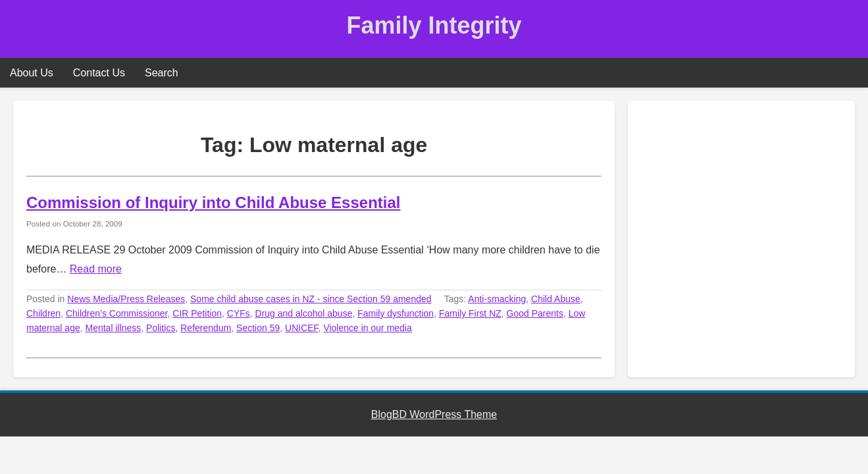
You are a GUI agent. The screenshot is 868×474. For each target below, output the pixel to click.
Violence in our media (367, 328)
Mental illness (114, 328)
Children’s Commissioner (117, 313)
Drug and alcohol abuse (304, 313)
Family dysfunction (396, 313)
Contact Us (99, 73)
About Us (32, 73)
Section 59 (258, 328)
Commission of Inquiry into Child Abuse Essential (214, 202)
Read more (96, 269)
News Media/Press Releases (126, 299)
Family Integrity (434, 25)
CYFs (239, 313)
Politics (161, 328)
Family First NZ (470, 313)
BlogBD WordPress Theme (434, 414)
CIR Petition (197, 313)
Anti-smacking (497, 299)
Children (43, 313)
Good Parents (535, 313)
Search (162, 73)
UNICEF (302, 328)
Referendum (206, 328)
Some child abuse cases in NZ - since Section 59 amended (311, 299)
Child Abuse (556, 299)
